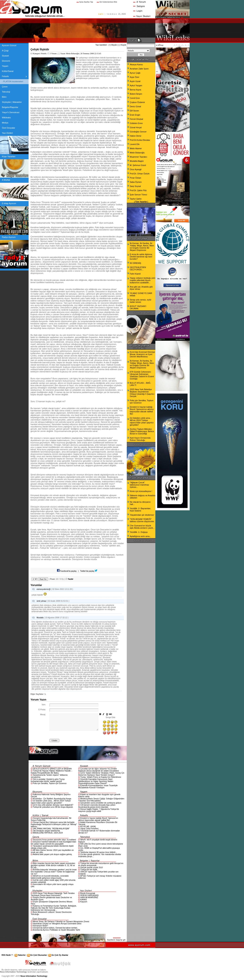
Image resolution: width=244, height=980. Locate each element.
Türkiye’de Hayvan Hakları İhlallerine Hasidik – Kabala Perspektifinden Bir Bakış (52, 772)
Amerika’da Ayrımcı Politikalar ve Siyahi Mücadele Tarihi (56, 930)
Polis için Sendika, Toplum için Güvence (50, 783)
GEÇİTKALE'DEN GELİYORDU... (138, 268)
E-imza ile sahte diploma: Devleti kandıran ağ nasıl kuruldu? (141, 257)
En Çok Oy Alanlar (60, 955)
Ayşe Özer (135, 77)
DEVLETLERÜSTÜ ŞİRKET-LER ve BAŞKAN (52, 769)
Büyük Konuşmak (88, 893)
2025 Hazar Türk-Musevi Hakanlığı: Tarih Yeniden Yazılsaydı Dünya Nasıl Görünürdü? (53, 894)
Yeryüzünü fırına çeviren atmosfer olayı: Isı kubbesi (54, 840)
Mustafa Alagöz (137, 161)
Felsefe (5, 76)
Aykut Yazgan (136, 85)
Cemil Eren (135, 98)
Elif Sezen (134, 111)
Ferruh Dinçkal (136, 119)
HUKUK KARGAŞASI (89, 895)
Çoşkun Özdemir (137, 102)
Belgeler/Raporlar (10, 107)
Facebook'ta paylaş (67, 571)
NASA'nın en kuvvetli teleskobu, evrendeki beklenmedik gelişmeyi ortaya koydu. (50, 877)
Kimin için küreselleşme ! (141, 491)
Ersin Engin (135, 115)
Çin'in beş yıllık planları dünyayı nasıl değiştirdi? (53, 805)
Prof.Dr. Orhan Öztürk (140, 174)
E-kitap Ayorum (9, 203)
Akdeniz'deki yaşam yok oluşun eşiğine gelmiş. (53, 854)
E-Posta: (42, 710)
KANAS (83, 900)
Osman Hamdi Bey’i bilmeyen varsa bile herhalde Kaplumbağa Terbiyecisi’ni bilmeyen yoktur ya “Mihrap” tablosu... (54, 824)
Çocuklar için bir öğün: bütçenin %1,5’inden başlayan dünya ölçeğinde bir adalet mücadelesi (99, 770)
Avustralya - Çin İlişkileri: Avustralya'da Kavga (52, 799)
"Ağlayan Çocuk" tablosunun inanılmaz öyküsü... (139, 485)
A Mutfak (6, 180)
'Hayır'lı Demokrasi (11, 112)
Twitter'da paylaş (89, 571)
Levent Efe (135, 144)
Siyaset (5, 56)
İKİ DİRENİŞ (135, 263)
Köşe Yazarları (9, 156)
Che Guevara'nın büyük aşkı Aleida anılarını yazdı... (142, 527)
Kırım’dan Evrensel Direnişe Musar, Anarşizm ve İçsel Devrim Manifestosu (142, 354)
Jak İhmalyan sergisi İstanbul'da (46, 831)
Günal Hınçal (136, 127)
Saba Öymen (136, 182)
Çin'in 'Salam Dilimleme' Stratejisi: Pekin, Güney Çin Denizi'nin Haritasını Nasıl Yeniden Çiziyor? (101, 774)
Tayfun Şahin (136, 199)
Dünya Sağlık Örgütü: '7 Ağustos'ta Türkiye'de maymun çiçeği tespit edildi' (99, 810)
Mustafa (40, 618)
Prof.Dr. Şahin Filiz (138, 190)
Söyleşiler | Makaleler (12, 102)
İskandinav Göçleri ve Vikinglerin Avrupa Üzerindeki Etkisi (57, 924)
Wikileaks (6, 118)
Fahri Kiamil (135, 274)
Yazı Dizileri (7, 133)
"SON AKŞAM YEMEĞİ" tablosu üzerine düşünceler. (142, 520)
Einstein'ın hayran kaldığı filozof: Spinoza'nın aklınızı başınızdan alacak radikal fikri (98, 819)
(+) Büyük (113, 45)
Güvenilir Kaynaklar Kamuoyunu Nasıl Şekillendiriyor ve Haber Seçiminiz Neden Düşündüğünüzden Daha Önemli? (96, 781)
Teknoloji (6, 92)
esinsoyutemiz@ (44, 589)
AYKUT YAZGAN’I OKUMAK (138, 307)
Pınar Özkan (135, 178)
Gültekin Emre (136, 123)
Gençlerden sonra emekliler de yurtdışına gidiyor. (101, 803)
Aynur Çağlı (135, 73)
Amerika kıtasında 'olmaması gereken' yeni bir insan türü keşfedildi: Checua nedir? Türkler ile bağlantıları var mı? (54, 872)
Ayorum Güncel (9, 45)
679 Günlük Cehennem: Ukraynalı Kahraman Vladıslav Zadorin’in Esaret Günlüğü (142, 375)
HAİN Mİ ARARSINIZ (89, 897)
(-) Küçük (122, 45)
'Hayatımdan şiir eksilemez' (142, 515)
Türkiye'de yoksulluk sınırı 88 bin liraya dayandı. (53, 807)
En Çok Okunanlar (39, 955)
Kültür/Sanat (8, 71)
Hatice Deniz (136, 136)
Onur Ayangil (136, 169)
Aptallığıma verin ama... (140, 536)
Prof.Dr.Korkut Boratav (140, 140)
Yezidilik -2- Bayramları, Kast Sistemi (140, 510)
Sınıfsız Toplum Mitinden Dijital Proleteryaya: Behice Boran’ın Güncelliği (142, 431)
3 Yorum (53, 54)
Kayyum (84, 902)
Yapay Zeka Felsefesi (89, 829)
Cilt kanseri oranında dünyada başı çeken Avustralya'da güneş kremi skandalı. (97, 806)
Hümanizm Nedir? (40, 926)
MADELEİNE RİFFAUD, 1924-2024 (48, 833)
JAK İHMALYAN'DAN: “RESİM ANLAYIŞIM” (51, 829)
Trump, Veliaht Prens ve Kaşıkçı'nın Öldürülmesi (101, 777)
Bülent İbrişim (136, 94)
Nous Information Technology (34, 976)
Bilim (4, 97)
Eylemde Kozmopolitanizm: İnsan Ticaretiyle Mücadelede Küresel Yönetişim (98, 787)
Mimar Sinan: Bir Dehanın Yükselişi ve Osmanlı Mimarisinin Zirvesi (61, 922)
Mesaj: (43, 715)
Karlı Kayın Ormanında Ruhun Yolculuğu (140, 439)
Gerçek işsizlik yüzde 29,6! (91, 868)
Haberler (22, 955)
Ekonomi (6, 61)
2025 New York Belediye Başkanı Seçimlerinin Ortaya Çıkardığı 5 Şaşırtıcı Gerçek (142, 393)
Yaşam (5, 66)
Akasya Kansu (136, 64)
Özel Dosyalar (8, 128)
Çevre (5, 87)
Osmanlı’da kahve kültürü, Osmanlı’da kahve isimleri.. (55, 928)
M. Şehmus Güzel (138, 165)
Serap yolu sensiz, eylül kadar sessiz (140, 301)
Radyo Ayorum (9, 237)
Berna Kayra (135, 90)
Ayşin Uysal (135, 81)
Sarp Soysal (135, 186)
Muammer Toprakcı (138, 157)
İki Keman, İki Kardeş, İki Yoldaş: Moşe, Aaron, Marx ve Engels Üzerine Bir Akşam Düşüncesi (142, 247)
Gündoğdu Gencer (138, 132)
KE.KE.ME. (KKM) (88, 827)
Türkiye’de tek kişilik (89, 870)
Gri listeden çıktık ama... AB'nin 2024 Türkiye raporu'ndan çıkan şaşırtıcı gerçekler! (51, 802)
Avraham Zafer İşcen (139, 69)
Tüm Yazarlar (141, 202)
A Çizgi (5, 51)
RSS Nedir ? (7, 955)
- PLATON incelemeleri (12, 81)
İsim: (44, 705)
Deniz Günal (135, 106)
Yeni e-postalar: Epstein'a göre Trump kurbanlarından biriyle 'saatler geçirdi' (48, 780)
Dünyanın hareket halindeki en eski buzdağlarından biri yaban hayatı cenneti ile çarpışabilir (54, 843)
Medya (5, 123)
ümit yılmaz (41, 601)
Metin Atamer (136, 148)
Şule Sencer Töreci (138, 195)
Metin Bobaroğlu (73, 54)
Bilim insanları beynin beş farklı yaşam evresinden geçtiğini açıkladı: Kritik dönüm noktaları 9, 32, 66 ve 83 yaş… (53, 865)
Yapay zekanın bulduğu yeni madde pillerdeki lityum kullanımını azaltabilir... (142, 280)
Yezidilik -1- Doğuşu (139, 532)
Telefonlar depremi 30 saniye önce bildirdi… (99, 852)
